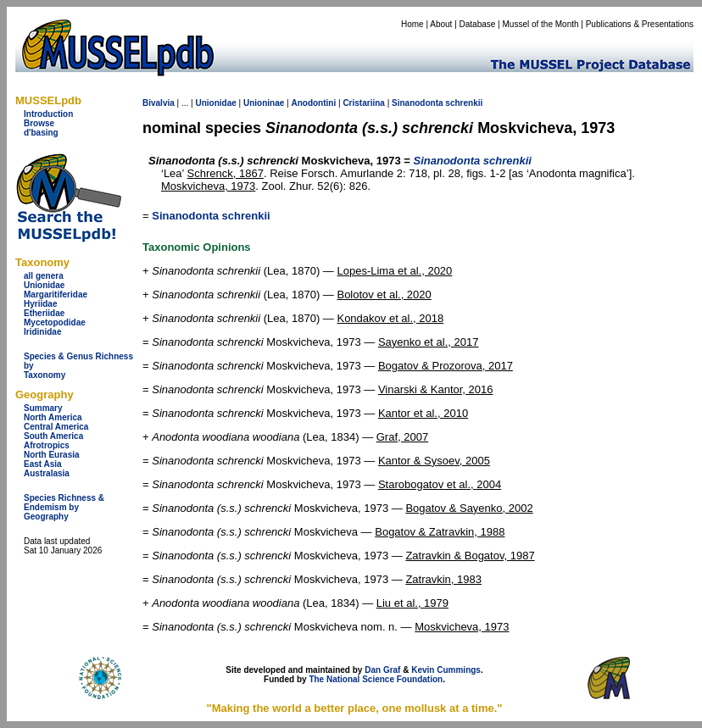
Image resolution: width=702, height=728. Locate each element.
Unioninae (264, 103)
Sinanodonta (418, 103)
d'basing (41, 133)
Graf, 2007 (402, 437)
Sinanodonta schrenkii (211, 216)
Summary (43, 408)
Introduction (48, 114)
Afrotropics (47, 445)
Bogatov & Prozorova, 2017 (446, 366)
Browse (39, 123)
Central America (56, 427)
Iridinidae (42, 332)
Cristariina (363, 103)
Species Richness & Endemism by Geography (64, 507)
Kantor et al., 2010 (423, 413)
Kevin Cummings (446, 670)
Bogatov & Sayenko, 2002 (469, 508)
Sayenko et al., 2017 (429, 342)
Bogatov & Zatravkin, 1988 (440, 532)
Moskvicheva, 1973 (208, 186)
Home (412, 24)
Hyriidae (40, 304)
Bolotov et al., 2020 (384, 295)
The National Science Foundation (376, 679)
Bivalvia (159, 103)
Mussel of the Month (541, 24)
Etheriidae (44, 313)
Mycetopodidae (55, 322)
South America (53, 436)
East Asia (43, 464)
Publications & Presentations (640, 24)
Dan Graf (382, 670)
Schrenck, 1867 (226, 173)
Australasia (47, 473)
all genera (44, 276)
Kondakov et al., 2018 (390, 318)
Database (478, 24)
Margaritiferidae (56, 295)
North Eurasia (52, 455)
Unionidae (44, 285)
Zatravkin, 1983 (443, 579)
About (441, 24)
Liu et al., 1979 (412, 603)
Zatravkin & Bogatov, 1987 (470, 556)
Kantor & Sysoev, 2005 (434, 461)
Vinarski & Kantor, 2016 (436, 389)
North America (53, 417)
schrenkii (464, 103)
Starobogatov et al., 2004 (440, 484)
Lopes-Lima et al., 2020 (394, 271)
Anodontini (313, 103)
